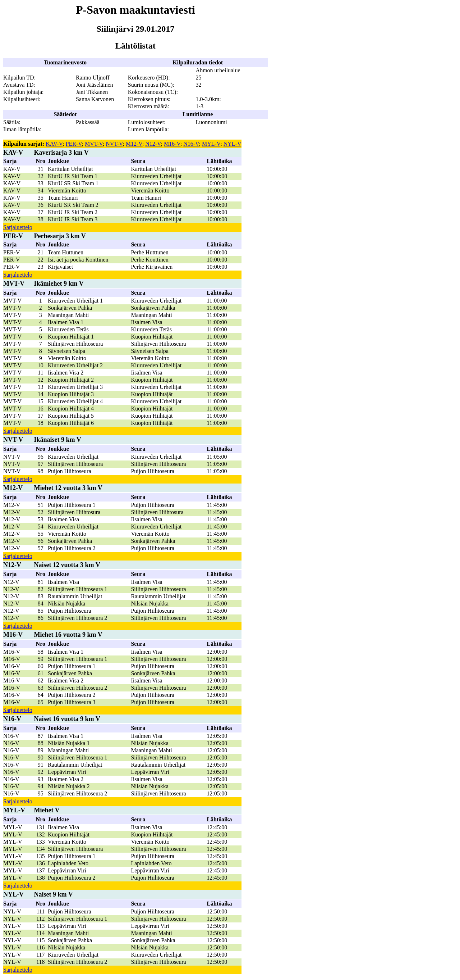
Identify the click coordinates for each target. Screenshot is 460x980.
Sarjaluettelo (18, 227)
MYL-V (211, 144)
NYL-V (233, 144)
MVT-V (94, 144)
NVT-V (114, 144)
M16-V (172, 144)
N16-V (191, 144)
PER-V (74, 144)
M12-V (134, 144)
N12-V (153, 144)
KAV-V (54, 144)
